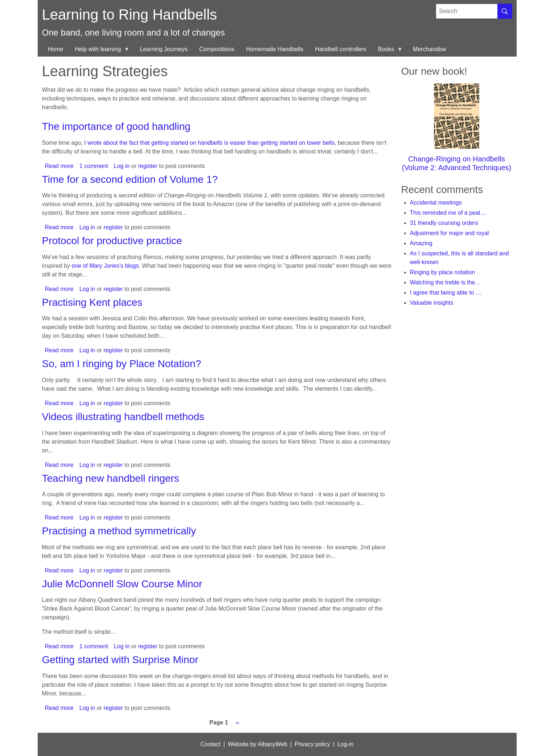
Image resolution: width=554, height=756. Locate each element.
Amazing (421, 243)
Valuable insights (432, 303)
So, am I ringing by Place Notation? (122, 364)
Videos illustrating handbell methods (123, 417)
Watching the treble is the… (446, 282)
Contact (211, 744)
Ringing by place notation (443, 272)
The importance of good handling (116, 126)
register (148, 166)
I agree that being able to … (446, 293)
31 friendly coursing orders (444, 223)
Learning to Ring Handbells (130, 15)
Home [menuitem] (56, 49)
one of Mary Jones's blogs (105, 266)
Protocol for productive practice (112, 241)
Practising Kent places (92, 302)
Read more (59, 166)
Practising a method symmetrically (119, 531)
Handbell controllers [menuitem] (340, 49)
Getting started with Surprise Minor (120, 660)
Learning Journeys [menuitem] (164, 49)
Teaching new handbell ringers (111, 478)
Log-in (345, 744)
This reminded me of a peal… (448, 213)
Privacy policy (312, 744)
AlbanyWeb (272, 744)
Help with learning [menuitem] (99, 51)
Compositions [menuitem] (217, 49)
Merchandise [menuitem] (430, 49)
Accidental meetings (436, 203)
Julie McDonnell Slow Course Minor (122, 584)
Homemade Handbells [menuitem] (275, 49)
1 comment (94, 166)
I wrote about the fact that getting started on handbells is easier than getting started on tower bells (209, 143)
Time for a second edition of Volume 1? (130, 179)
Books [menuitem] (387, 51)
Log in (122, 166)
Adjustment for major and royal (450, 233)
